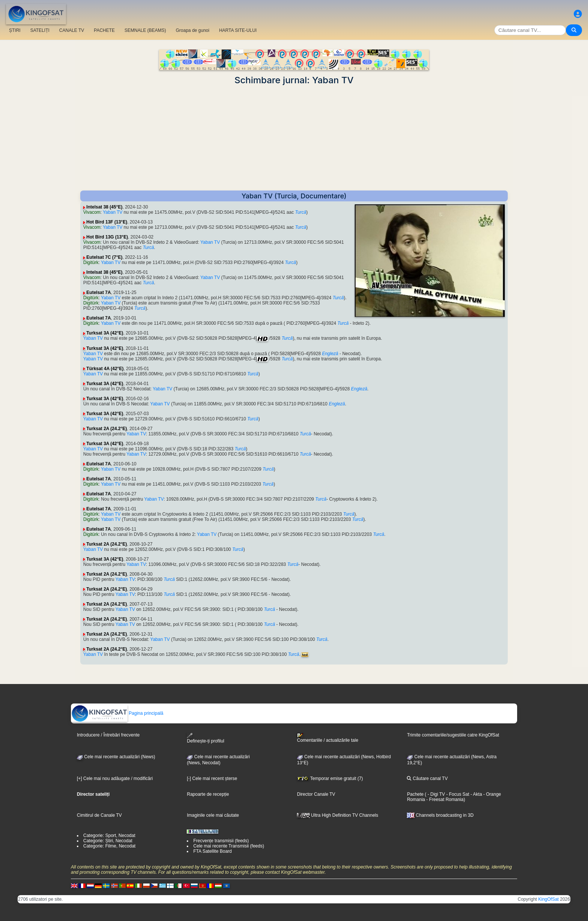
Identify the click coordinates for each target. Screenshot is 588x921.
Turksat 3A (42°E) (105, 333)
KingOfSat (548, 899)
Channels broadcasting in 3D (440, 815)
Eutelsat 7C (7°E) (104, 257)
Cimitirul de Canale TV (99, 815)
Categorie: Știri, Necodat (108, 841)
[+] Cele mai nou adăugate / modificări (115, 778)
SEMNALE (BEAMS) (145, 30)
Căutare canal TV (427, 778)
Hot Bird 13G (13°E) (107, 237)
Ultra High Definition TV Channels (338, 815)
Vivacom (92, 212)
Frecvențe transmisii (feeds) (221, 841)
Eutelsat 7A (98, 292)
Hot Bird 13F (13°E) (107, 222)
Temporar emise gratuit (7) (330, 778)
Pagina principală (117, 713)
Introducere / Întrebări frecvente (108, 735)
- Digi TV (436, 794)
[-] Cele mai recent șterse (212, 778)
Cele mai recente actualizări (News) (116, 757)
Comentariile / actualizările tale (328, 738)
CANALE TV (72, 30)
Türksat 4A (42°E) (105, 369)
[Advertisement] (294, 138)
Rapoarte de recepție (208, 794)
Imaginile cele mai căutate (213, 815)
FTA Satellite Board (212, 851)
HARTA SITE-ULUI (238, 30)
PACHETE (104, 30)
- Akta (475, 794)
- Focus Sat (457, 794)
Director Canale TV (316, 794)
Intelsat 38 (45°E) (104, 207)
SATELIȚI (40, 30)
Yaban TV (112, 212)
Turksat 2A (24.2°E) (106, 429)
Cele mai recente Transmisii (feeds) (229, 846)
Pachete (415, 794)
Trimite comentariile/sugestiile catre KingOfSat (453, 735)
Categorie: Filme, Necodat (109, 846)
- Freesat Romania (444, 799)
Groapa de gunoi (193, 30)
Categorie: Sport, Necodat (109, 835)
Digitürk (91, 262)
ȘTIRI (15, 30)
